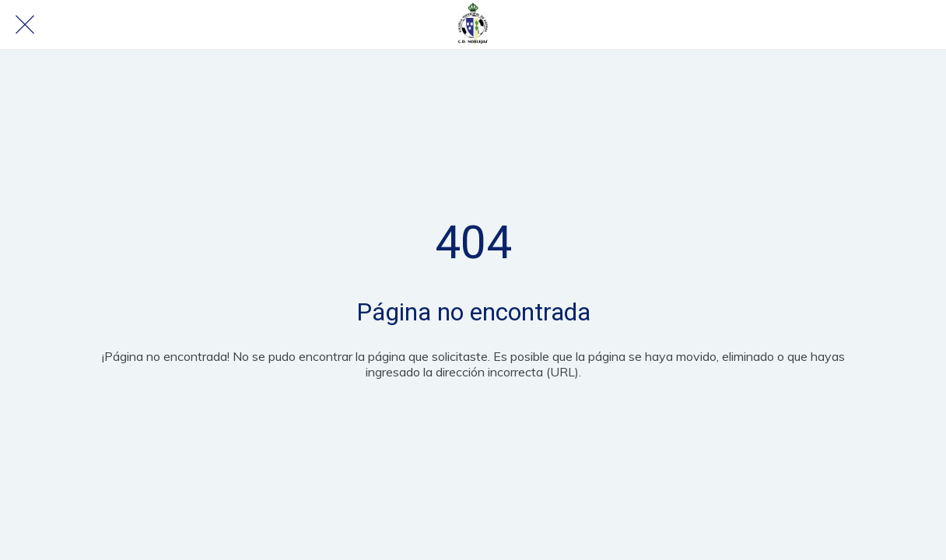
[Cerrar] (25, 25)
